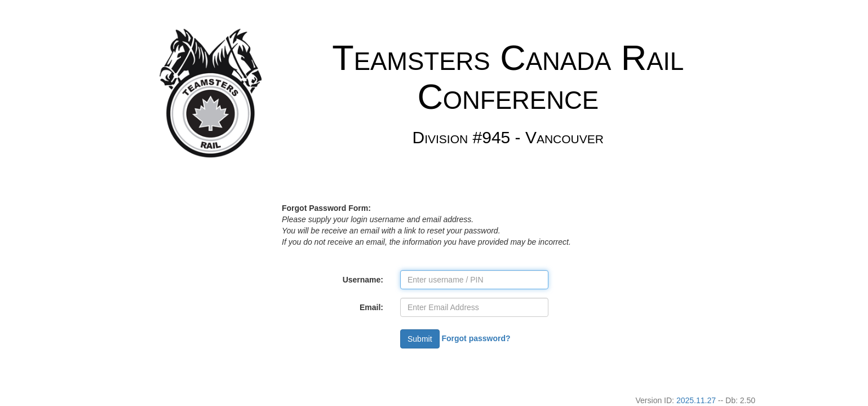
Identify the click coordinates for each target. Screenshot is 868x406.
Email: (371, 307)
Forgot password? (476, 338)
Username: (363, 280)
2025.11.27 (696, 400)
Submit (420, 339)
